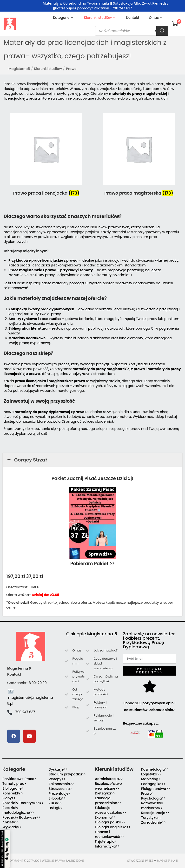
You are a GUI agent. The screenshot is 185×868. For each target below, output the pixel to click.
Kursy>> (55, 803)
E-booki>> (57, 798)
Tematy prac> (14, 784)
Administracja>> (109, 779)
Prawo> (147, 793)
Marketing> (151, 779)
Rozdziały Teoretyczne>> (23, 803)
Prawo (71, 69)
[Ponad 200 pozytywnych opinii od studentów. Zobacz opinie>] (150, 686)
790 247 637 (25, 712)
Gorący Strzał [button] (26, 460)
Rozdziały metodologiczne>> (18, 810)
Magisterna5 (19, 69)
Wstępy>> (57, 779)
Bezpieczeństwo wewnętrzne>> (108, 786)
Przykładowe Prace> (19, 779)
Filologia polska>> (110, 822)
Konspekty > (13, 793)
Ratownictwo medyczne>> (152, 806)
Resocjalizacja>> (155, 813)
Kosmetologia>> (155, 769)
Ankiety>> (11, 822)
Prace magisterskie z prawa (32, 270)
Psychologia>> (153, 798)
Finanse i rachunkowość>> (109, 834)
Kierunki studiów (48, 69)
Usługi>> (56, 808)
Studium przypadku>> (67, 774)
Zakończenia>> (61, 784)
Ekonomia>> (105, 817)
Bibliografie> (13, 788)
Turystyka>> (151, 818)
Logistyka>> (151, 774)
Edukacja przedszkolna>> (108, 800)
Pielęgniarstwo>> (156, 789)
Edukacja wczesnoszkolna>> (111, 810)
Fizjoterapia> (106, 841)
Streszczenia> (60, 789)
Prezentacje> (59, 793)
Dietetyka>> (105, 793)
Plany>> (9, 798)
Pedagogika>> (153, 784)
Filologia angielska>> (114, 827)
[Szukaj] (162, 31)
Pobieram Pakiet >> (93, 564)
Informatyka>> (107, 846)
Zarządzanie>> (153, 822)
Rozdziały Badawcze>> (21, 817)
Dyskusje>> (58, 769)
